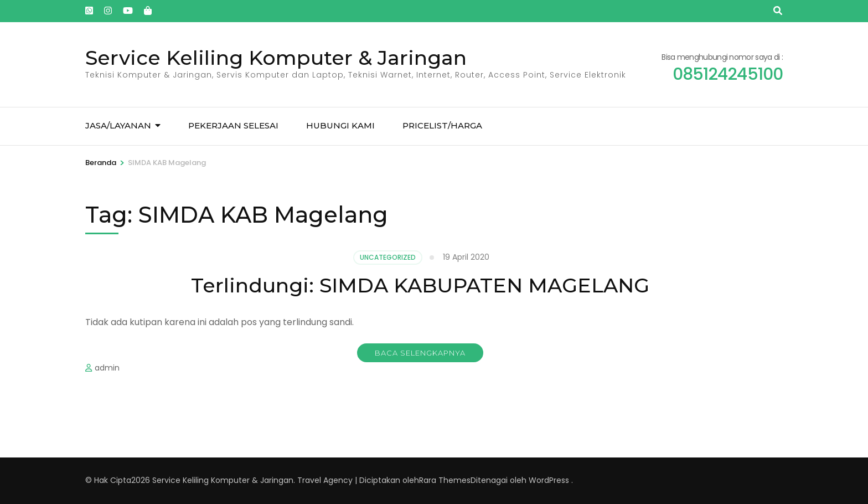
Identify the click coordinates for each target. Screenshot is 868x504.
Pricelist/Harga (442, 125)
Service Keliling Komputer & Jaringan (276, 58)
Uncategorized (388, 257)
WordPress (549, 480)
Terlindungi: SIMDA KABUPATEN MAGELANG (420, 285)
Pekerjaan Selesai (233, 125)
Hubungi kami (340, 125)
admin (107, 368)
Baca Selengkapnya (420, 353)
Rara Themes (445, 480)
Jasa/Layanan (118, 125)
